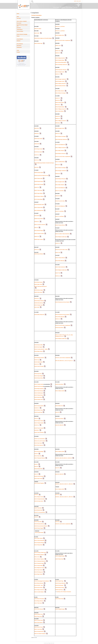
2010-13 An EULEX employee (40, 634)
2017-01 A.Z (37, 160)
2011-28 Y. (36, 517)
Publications (19, 47)
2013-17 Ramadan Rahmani (40, 458)
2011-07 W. (57, 495)
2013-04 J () (40, 439)
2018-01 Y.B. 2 (58, 46)
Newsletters (19, 46)
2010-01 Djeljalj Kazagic (60, 556)
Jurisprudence (20, 30)
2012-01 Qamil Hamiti (39, 533)
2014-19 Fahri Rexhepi (39, 391)
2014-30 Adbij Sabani (38, 362)
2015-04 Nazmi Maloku (39, 254)
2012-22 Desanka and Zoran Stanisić (62, 302)
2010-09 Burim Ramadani (39, 599)
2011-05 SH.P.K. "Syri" (39, 585)
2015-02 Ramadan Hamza (39, 205)
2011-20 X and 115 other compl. (61, 250)
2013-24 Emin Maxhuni (39, 445)
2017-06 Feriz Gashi (38, 152)
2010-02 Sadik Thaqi (59, 581)
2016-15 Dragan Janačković (61, 79)
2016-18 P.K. (37, 128)
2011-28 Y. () (40, 512)
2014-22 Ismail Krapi (38, 412)
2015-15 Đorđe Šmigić (39, 231)
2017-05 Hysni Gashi (38, 149)
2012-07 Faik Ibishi (38, 508)
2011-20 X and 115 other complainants (63, 40)
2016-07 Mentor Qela (38, 179)
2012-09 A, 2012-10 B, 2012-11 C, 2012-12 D (64, 458)
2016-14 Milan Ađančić (60, 151)
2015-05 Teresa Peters (39, 219)
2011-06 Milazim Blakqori (39, 555)
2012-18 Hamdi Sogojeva (39, 483)
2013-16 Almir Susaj (38, 479)
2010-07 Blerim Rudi (59, 559)
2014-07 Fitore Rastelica (39, 432)
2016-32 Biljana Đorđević (60, 58)
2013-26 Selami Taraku (39, 421)
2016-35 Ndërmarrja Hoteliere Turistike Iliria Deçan (44, 163)
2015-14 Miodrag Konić (39, 210)
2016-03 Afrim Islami (38, 292)
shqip (78, 1)
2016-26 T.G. (37, 187)
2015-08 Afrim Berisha (39, 303)
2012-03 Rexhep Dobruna (39, 524)
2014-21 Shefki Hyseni (39, 393)
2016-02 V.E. (37, 237)
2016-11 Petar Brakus (60, 111)
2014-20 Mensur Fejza (39, 410)
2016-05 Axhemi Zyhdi (39, 173)
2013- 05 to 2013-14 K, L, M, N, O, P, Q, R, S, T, (64, 361)
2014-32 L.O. (58, 243)
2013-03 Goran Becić (59, 328)
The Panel (19, 18)
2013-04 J (36, 454)
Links (18, 50)
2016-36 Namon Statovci (39, 196)
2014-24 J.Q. (37, 360)
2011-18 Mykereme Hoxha (39, 568)
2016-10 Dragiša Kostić (60, 72)
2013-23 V (36, 419)
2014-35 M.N (37, 216)
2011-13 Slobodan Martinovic (40, 561)
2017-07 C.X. (37, 155)
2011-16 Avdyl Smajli (38, 566)
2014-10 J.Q (37, 250)
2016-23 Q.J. (58, 105)
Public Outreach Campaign (22, 34)
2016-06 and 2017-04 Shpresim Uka (41, 176)
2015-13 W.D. (37, 307)
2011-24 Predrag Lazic (39, 572)
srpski (80, 1)
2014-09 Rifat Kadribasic (39, 389)
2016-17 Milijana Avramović (61, 109)
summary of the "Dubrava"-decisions (64, 592)
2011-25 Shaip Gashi (38, 545)
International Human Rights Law (22, 25)
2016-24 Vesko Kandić (60, 103)
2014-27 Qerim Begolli (39, 376)
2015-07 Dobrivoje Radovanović (41, 286)
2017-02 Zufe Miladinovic (60, 206)
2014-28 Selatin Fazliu (39, 399)
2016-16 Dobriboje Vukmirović (61, 65)
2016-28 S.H (58, 100)
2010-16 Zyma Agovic (39, 622)
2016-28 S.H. (58, 174)
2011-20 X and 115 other (60, 201)
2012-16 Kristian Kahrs (39, 501)
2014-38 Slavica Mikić (39, 345)
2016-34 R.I (37, 167)
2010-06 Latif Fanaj (59, 590)
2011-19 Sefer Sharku (38, 538)
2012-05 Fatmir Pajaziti (39, 528)
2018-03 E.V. (37, 134)
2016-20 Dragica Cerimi (60, 81)
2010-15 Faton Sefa (38, 616)
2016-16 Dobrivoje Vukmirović (61, 139)
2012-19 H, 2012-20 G (59, 425)
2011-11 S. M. (37, 557)
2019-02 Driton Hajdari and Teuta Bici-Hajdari (43, 38)
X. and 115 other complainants (64, 358)
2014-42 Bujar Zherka (38, 351)
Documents (19, 23)
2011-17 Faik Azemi (38, 603)
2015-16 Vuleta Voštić (38, 208)
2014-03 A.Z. (37, 425)
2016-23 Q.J (58, 123)
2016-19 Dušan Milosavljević (61, 62)
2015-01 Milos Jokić (38, 284)
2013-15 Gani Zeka (38, 456)
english (75, 1)
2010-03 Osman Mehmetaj (60, 583)
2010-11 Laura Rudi (38, 629)
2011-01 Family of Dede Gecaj (40, 553)
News (18, 17)
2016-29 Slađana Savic (60, 35)
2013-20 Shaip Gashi (38, 469)
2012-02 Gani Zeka (38, 522)
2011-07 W (57, 412)
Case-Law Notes (20, 31)
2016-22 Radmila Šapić (60, 60)
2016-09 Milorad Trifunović (61, 154)
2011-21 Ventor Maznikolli (39, 541)
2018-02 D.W (37, 144)
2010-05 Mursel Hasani (60, 588)
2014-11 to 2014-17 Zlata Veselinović (62, 234)
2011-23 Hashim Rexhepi (39, 543)
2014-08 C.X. (37, 408)
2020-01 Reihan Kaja (38, 43)
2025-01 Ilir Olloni (38, 29)
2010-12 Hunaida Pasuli (39, 631)
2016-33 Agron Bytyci (39, 193)
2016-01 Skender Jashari (39, 234)
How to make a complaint (22, 21)
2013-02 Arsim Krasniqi (39, 476)
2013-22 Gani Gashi (38, 443)
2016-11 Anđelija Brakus (60, 162)
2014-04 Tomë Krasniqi (39, 386)
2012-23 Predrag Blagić (39, 452)
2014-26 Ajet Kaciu (38, 374)
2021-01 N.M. (37, 33)
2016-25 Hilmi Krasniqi (39, 184)
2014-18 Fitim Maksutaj (60, 261)
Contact (18, 52)
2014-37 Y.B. (58, 253)
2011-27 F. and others (60, 191)
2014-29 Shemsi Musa (39, 378)
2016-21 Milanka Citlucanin (61, 84)
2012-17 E (36, 474)
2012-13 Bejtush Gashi (39, 497)
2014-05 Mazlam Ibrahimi (39, 358)
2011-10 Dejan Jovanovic (39, 590)
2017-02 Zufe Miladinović (60, 145)
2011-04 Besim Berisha (39, 583)
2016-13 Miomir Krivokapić (61, 93)
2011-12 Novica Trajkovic (39, 559)
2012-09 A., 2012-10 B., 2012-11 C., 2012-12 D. (64, 484)
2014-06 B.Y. (37, 430)
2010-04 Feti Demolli (59, 585)
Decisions (19, 28)
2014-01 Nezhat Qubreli (39, 406)
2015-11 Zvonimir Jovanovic (40, 225)
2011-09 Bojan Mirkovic (39, 601)
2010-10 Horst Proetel (39, 627)
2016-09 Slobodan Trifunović (61, 70)
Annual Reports (20, 39)
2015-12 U (36, 228)
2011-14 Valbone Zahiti (60, 489)
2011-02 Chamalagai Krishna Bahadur (42, 581)
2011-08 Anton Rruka (38, 588)
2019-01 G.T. (58, 53)
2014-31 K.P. (37, 364)
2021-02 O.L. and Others (60, 26)
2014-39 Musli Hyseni (38, 282)
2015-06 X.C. (37, 222)
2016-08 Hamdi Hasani (39, 181)
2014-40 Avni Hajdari (38, 347)
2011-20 (57, 358)
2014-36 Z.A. (37, 299)
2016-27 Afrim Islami (38, 190)
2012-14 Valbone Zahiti (60, 391)
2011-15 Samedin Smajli (39, 563)
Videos (18, 36)
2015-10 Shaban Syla (38, 305)
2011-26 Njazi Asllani (38, 574)
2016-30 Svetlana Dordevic (61, 86)
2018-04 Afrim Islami (38, 139)
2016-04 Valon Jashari (39, 239)
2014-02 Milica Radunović (39, 315)
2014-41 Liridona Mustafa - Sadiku (41, 349)
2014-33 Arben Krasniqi (39, 366)
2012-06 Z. (36, 495)
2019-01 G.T (58, 74)
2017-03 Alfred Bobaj (38, 199)
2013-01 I (36, 464)
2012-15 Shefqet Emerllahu (40, 499)
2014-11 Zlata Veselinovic (60, 267)
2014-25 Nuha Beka (38, 397)
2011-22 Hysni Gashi (38, 570)
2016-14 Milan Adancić (60, 91)
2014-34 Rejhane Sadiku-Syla (61, 237)
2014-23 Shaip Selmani (39, 395)
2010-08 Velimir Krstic (39, 614)
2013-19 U (36, 467)
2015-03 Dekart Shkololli (39, 301)
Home (18, 14)
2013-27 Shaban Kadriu (39, 384)
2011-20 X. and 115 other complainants (63, 524)
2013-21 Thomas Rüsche (60, 225)
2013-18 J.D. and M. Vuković (40, 441)
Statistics (19, 41)
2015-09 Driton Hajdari (39, 290)
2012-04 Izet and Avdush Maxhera (41, 526)
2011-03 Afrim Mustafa (39, 609)
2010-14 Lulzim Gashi (39, 620)
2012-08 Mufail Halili (38, 510)
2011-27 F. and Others (60, 211)
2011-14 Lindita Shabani (39, 592)
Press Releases (20, 44)
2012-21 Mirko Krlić (59, 406)
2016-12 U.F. (58, 134)
